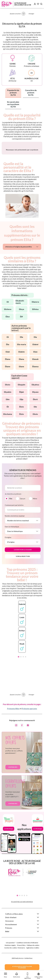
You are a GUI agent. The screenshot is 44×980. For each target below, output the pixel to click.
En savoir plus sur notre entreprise (22, 918)
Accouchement (11, 941)
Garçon (23, 515)
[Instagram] (16, 742)
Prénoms (9, 944)
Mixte (35, 515)
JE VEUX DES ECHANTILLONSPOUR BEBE (22, 967)
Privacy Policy (21, 962)
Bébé (7, 948)
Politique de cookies (33, 962)
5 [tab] (27, 912)
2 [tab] (21, 673)
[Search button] (41, 4)
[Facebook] (22, 742)
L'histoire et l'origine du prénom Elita (18, 263)
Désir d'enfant (11, 934)
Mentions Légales (10, 962)
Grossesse (9, 937)
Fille (11, 515)
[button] (6, 975)
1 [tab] (19, 673)
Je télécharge (9, 845)
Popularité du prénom (13, 93)
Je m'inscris (13, 784)
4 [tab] (26, 673)
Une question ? (11, 959)
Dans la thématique (12, 543)
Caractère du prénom (31, 93)
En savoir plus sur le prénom (13, 104)
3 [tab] (23, 673)
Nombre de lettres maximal (15, 532)
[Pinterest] (28, 742)
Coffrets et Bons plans (14, 930)
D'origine (8, 554)
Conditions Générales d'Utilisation (27, 959)
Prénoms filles (13, 725)
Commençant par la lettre (14, 522)
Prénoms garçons (29, 725)
